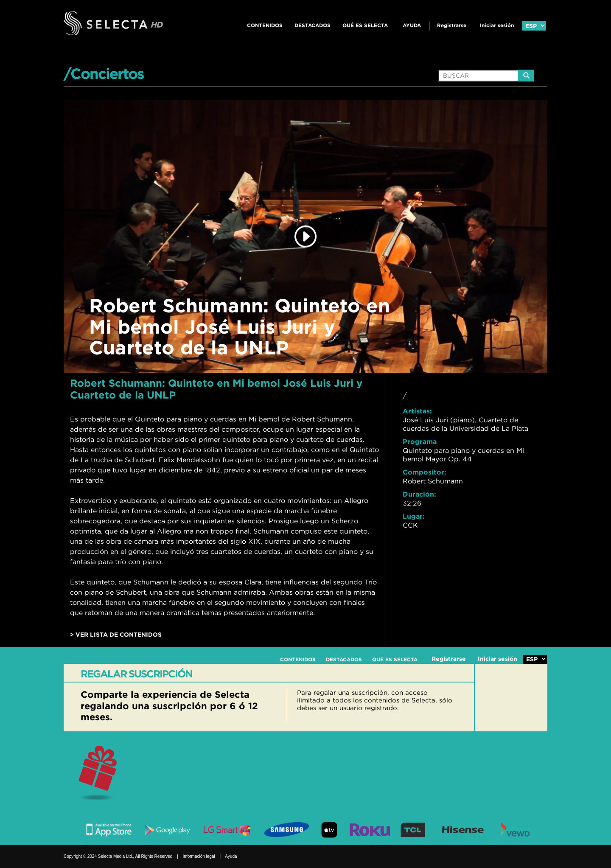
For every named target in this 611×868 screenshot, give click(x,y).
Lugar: (414, 516)
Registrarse (452, 25)
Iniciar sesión (497, 25)
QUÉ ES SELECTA (365, 25)
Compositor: (425, 472)
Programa (420, 441)
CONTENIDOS (265, 25)
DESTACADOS (313, 25)
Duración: (419, 494)
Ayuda (412, 25)
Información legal (199, 856)
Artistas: (417, 411)
